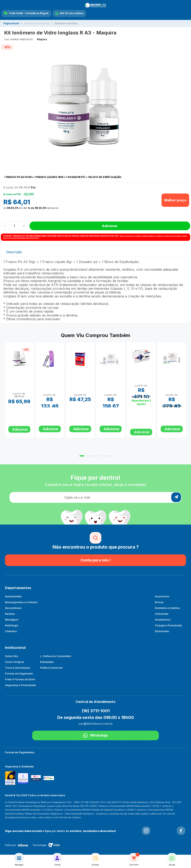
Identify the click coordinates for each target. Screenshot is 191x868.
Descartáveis (13, 608)
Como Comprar (15, 662)
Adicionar (142, 432)
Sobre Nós (12, 656)
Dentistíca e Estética (167, 608)
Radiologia (12, 625)
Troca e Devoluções (18, 668)
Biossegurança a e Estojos (21, 602)
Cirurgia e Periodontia (168, 625)
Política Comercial (51, 668)
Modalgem (12, 620)
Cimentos (11, 631)
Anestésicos (163, 620)
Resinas (10, 614)
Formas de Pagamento (19, 674)
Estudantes (47, 662)
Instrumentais (13, 596)
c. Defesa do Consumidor (56, 656)
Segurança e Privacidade (20, 685)
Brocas (159, 602)
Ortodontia (162, 614)
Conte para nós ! (95, 560)
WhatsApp (95, 735)
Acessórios (162, 596)
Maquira (42, 39)
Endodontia (162, 631)
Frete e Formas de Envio (20, 679)
